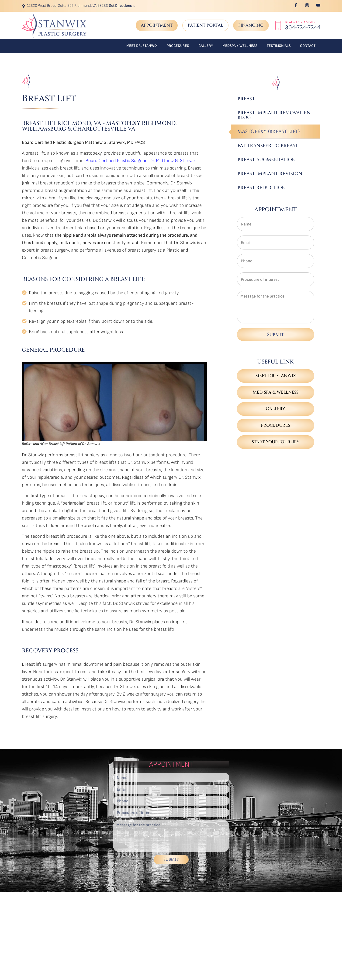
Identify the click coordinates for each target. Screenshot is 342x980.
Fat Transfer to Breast (268, 146)
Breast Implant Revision (270, 174)
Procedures (178, 46)
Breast (246, 99)
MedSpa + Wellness (240, 46)
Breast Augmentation (267, 160)
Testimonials (279, 46)
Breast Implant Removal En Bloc (274, 115)
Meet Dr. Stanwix (142, 46)
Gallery (206, 46)
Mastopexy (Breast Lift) (269, 131)
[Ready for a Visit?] (278, 25)
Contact (308, 46)
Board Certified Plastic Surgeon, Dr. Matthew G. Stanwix (141, 161)
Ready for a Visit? (300, 22)
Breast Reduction (262, 188)
